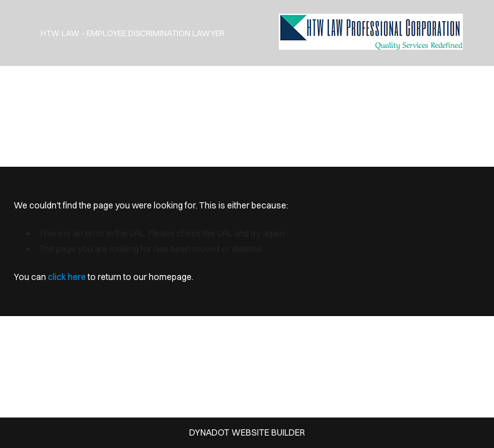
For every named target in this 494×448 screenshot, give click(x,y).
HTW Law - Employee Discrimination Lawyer (133, 33)
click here (67, 277)
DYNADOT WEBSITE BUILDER (247, 432)
